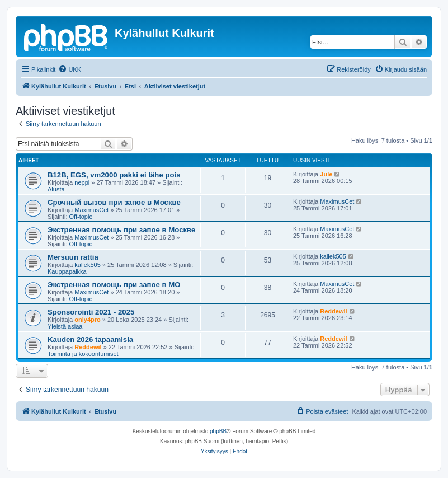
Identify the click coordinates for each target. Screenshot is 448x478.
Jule (326, 174)
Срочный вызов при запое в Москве (114, 202)
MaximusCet (91, 210)
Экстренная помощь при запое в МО (114, 285)
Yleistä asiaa (65, 326)
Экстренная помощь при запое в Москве (121, 230)
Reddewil (333, 311)
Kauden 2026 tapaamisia (90, 339)
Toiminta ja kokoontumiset (83, 354)
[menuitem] (70, 69)
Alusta (56, 189)
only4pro (87, 320)
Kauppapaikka (67, 271)
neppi (82, 182)
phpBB (218, 431)
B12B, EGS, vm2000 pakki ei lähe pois (114, 175)
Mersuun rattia (73, 257)
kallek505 (87, 265)
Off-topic (81, 217)
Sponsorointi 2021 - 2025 (91, 312)
